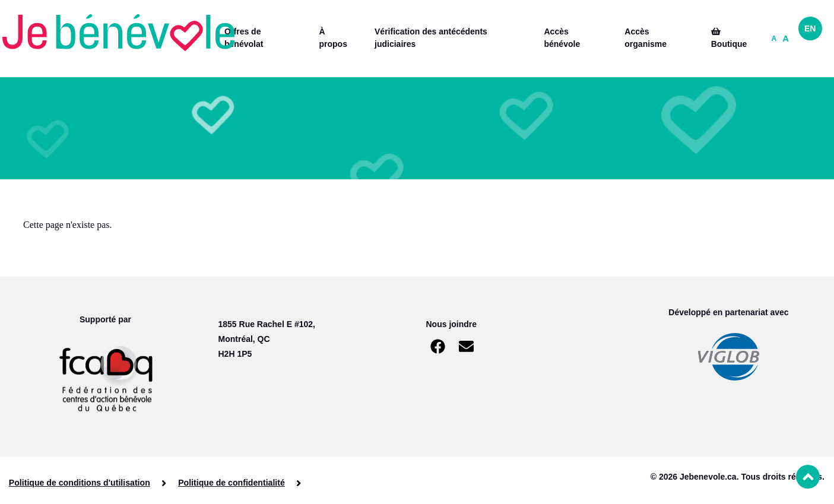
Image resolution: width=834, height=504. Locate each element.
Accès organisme (646, 38)
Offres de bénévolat (244, 38)
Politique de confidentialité (230, 483)
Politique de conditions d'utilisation (80, 483)
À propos (333, 38)
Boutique (729, 38)
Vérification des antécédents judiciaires (431, 38)
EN (810, 28)
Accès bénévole (562, 38)
